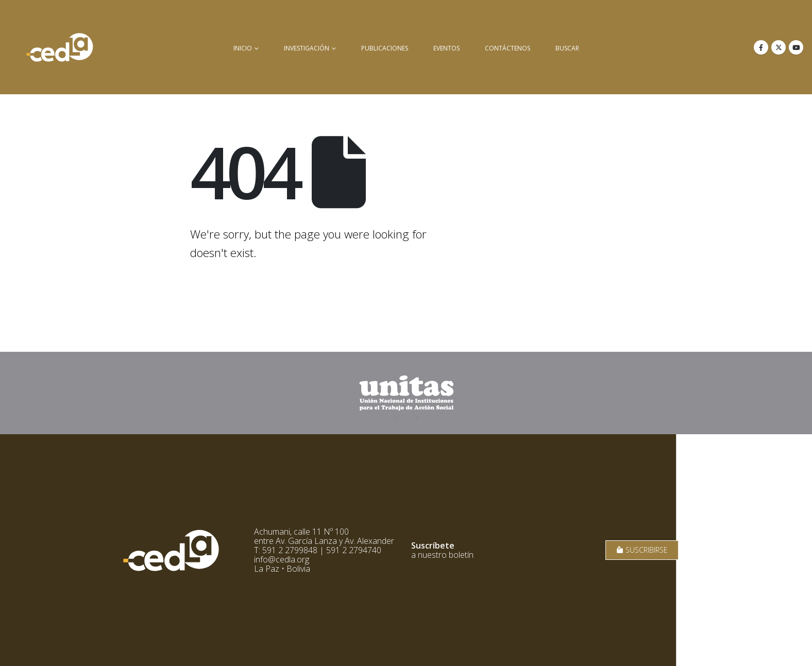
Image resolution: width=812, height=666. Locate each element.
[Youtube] (796, 47)
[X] (779, 47)
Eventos (446, 48)
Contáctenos (508, 48)
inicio (243, 48)
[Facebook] (761, 47)
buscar (567, 48)
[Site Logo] (60, 47)
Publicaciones (385, 48)
